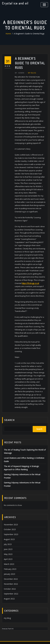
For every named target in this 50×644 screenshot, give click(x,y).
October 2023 (9, 506)
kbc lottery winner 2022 (11, 623)
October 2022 (9, 563)
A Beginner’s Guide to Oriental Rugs (29, 34)
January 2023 (9, 549)
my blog (31, 73)
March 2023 (8, 539)
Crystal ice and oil (15, 3)
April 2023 (8, 535)
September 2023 (10, 511)
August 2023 (9, 516)
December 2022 (10, 553)
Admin (19, 73)
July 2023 (7, 520)
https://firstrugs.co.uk (30, 277)
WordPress (33, 636)
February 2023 (10, 544)
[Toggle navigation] (45, 4)
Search (10, 406)
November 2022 (10, 558)
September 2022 (10, 567)
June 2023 (8, 525)
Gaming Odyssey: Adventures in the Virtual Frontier (25, 459)
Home (9, 34)
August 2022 (9, 572)
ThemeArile (29, 639)
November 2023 (10, 502)
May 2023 (8, 530)
